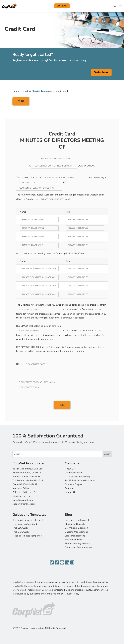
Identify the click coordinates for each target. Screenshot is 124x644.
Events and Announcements (79, 547)
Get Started (62, 6)
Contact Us (70, 492)
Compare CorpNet (74, 484)
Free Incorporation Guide (25, 524)
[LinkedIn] (67, 563)
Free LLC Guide (20, 528)
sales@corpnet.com (23, 500)
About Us (70, 469)
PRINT (21, 101)
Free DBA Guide (21, 532)
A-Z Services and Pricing (77, 477)
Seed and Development (77, 520)
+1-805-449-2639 (27, 484)
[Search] (115, 6)
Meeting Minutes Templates (27, 536)
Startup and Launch (75, 524)
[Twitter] (52, 563)
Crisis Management (75, 536)
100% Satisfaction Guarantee (80, 481)
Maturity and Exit (73, 540)
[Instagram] (72, 563)
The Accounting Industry (77, 544)
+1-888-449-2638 (33, 481)
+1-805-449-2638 (30, 477)
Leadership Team (74, 473)
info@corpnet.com (22, 496)
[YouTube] (62, 563)
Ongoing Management (76, 532)
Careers (69, 488)
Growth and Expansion (76, 528)
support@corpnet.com (24, 504)
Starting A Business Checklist (28, 520)
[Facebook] (57, 563)
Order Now (101, 72)
